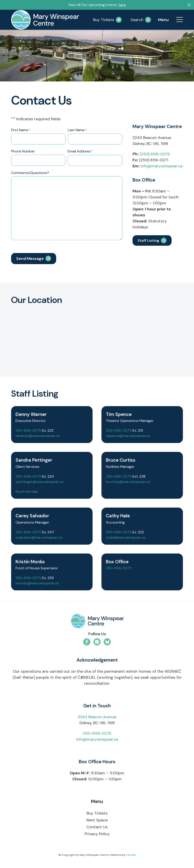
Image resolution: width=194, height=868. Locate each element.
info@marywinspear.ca (161, 166)
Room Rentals (27, 491)
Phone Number (23, 151)
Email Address (80, 152)
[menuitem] (177, 20)
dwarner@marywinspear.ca (38, 436)
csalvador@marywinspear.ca (39, 537)
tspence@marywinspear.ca (128, 436)
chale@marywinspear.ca (126, 537)
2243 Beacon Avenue (97, 717)
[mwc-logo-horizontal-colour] (97, 622)
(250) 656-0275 (155, 154)
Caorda (131, 855)
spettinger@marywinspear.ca (39, 482)
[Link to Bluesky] (107, 642)
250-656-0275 (28, 430)
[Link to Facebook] (87, 642)
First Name (21, 130)
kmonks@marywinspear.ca (37, 583)
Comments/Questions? (30, 173)
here (122, 5)
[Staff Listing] (152, 240)
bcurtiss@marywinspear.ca (128, 482)
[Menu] (177, 20)
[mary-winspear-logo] (45, 20)
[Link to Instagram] (97, 642)
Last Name (77, 130)
